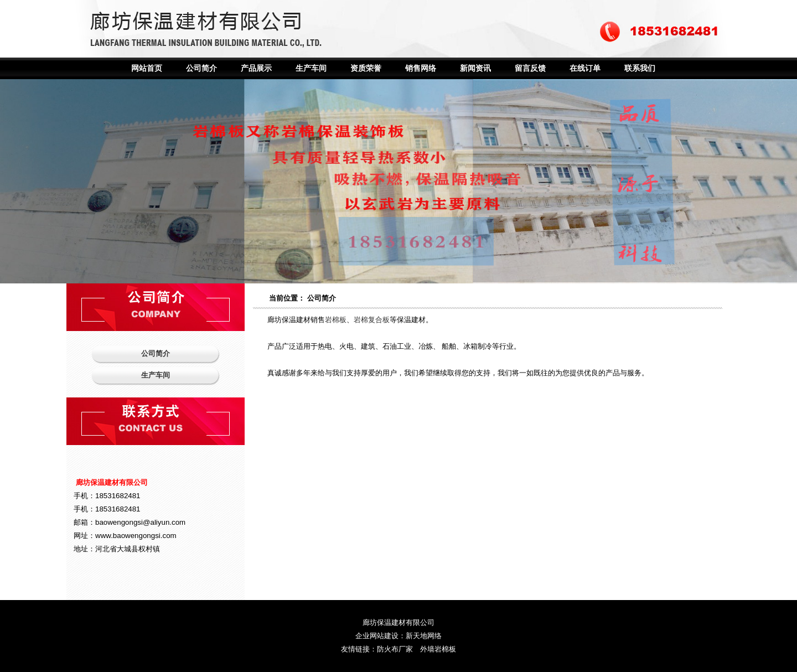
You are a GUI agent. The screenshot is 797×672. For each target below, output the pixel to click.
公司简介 (201, 68)
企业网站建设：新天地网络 (398, 636)
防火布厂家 (395, 649)
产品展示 (256, 68)
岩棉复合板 (372, 320)
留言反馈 (530, 68)
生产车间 (311, 68)
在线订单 (585, 68)
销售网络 (421, 68)
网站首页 (147, 68)
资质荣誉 (366, 68)
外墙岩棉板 (438, 649)
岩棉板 (336, 320)
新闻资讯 (475, 68)
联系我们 (640, 68)
